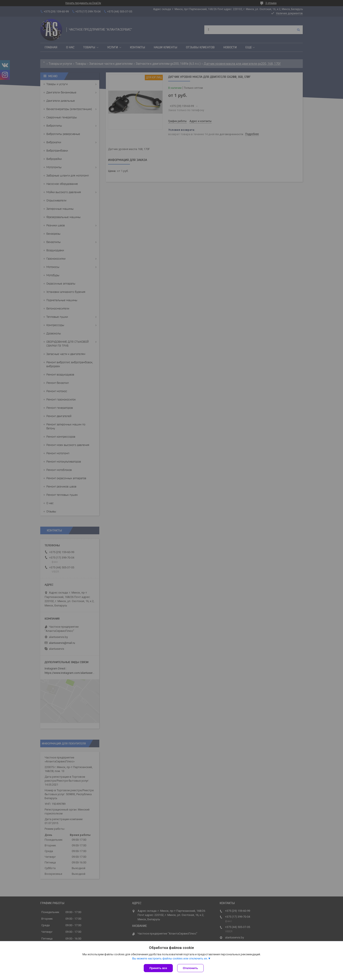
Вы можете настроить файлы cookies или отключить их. (170, 958)
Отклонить (190, 968)
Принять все (158, 968)
